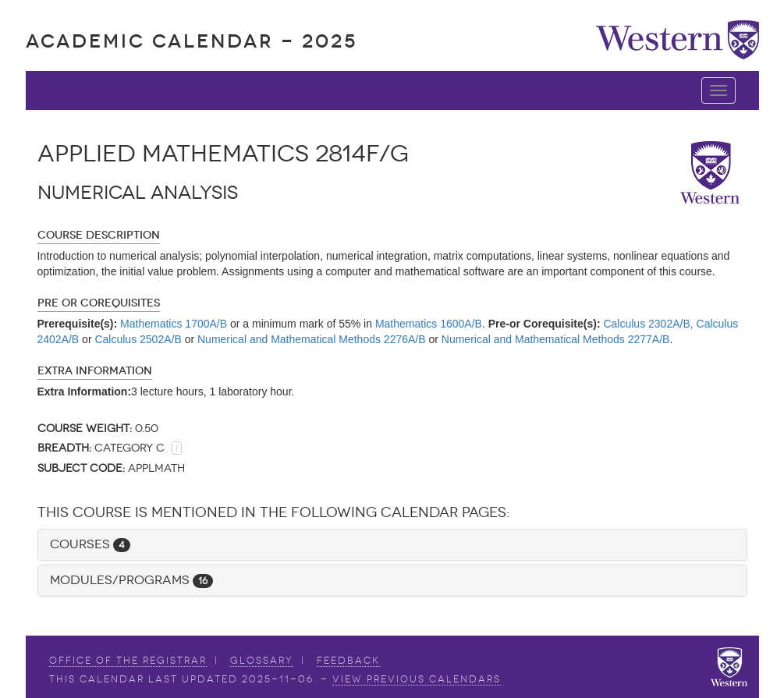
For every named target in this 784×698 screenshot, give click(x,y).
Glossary (262, 661)
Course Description (99, 235)
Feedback (348, 661)
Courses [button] (90, 544)
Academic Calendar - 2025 (192, 41)
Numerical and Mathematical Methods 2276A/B (312, 339)
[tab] (392, 545)
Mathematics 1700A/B (174, 324)
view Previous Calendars (417, 679)
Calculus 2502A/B (138, 339)
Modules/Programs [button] (131, 580)
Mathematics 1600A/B (429, 324)
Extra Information (95, 371)
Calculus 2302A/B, (648, 324)
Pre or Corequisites (99, 303)
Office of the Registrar (128, 661)
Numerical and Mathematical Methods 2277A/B (556, 339)
